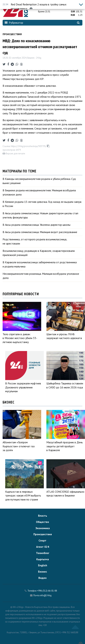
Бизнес (42, 572)
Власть (43, 516)
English (43, 565)
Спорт (42, 540)
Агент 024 (43, 547)
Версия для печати (14, 154)
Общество (42, 522)
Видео (42, 578)
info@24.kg (46, 595)
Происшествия (12, 34)
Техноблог (43, 553)
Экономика (43, 528)
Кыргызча (43, 559)
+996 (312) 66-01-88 (47, 591)
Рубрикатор (14, 23)
